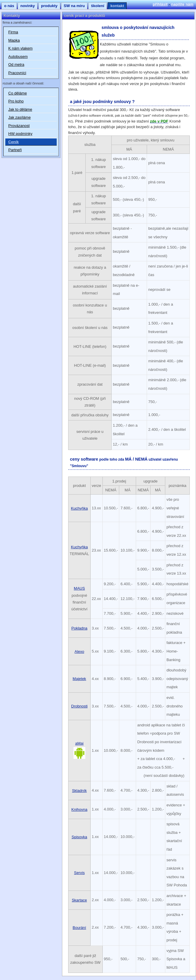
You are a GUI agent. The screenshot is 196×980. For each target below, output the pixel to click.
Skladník (79, 791)
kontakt (117, 6)
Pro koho (16, 101)
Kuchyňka (79, 508)
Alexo (80, 652)
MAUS (79, 588)
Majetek (79, 679)
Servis (79, 873)
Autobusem (18, 57)
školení (98, 6)
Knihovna (79, 809)
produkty (49, 6)
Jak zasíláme (19, 117)
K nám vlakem (20, 48)
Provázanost (19, 126)
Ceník (13, 142)
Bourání (79, 928)
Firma (13, 32)
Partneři (15, 150)
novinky (28, 6)
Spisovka (79, 837)
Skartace (79, 900)
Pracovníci (17, 73)
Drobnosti (79, 706)
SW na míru (74, 6)
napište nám (182, 4)
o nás (9, 6)
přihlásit (160, 4)
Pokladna (79, 628)
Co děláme (18, 93)
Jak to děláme (20, 109)
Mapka (14, 40)
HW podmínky (20, 134)
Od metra (16, 65)
